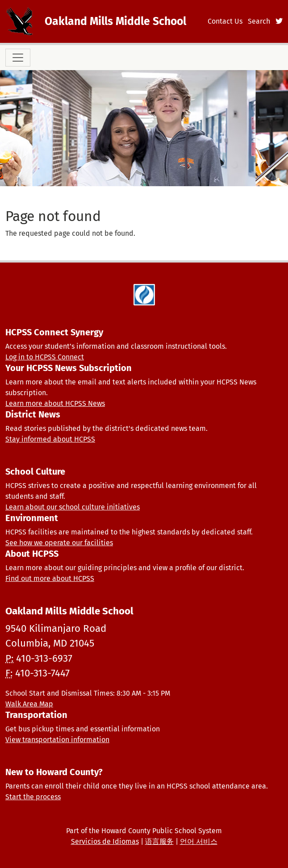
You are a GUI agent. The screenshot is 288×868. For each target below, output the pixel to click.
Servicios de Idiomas (105, 841)
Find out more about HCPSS (50, 578)
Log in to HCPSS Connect (45, 357)
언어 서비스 (199, 841)
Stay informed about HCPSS (50, 439)
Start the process (33, 797)
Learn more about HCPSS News (55, 403)
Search (259, 21)
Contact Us (225, 21)
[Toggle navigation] (18, 58)
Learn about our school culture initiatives (73, 507)
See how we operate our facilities (59, 543)
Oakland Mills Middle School (115, 21)
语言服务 (159, 841)
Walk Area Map (29, 704)
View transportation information (57, 740)
